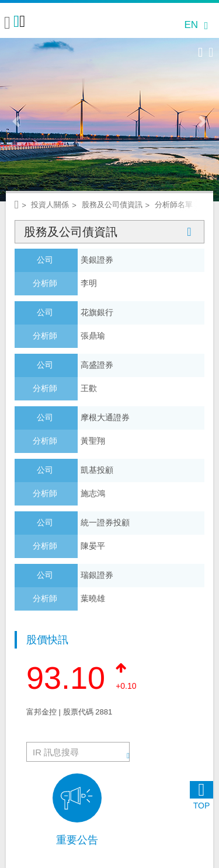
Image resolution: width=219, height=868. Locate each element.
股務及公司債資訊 (109, 232)
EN (191, 25)
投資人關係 (50, 205)
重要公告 (77, 840)
